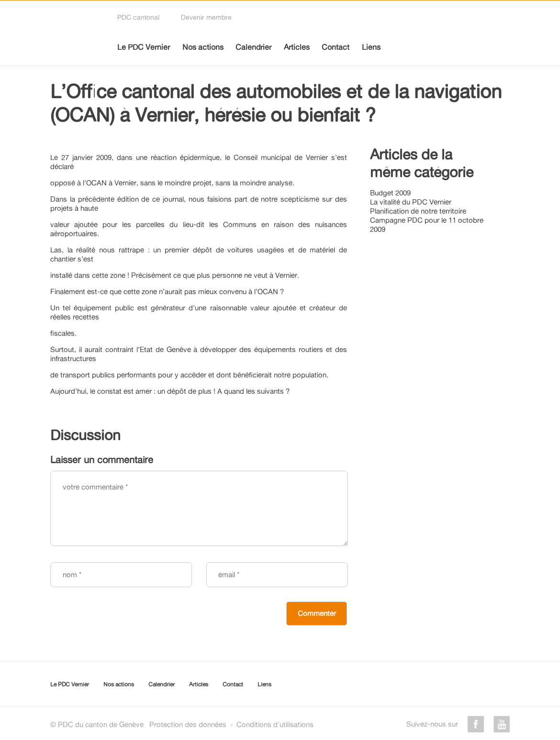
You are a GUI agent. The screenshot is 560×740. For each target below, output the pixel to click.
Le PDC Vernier (144, 47)
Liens (371, 47)
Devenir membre (206, 17)
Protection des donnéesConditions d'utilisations (231, 724)
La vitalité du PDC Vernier (411, 202)
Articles (297, 47)
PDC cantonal (138, 17)
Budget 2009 (390, 193)
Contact (336, 47)
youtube (502, 724)
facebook (476, 724)
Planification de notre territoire (418, 211)
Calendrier (253, 47)
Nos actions (203, 47)
